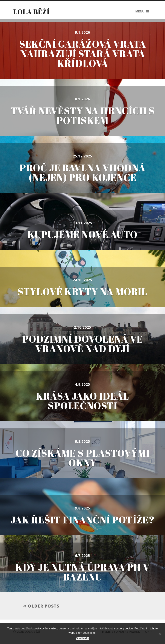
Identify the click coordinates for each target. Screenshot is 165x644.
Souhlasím (82, 638)
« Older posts (41, 606)
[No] (160, 634)
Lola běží (31, 12)
